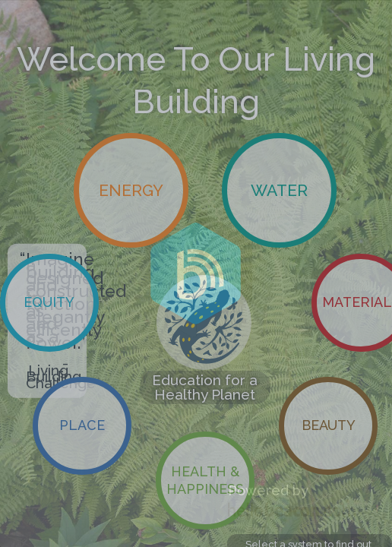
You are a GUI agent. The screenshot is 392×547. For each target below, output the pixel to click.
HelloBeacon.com (292, 509)
